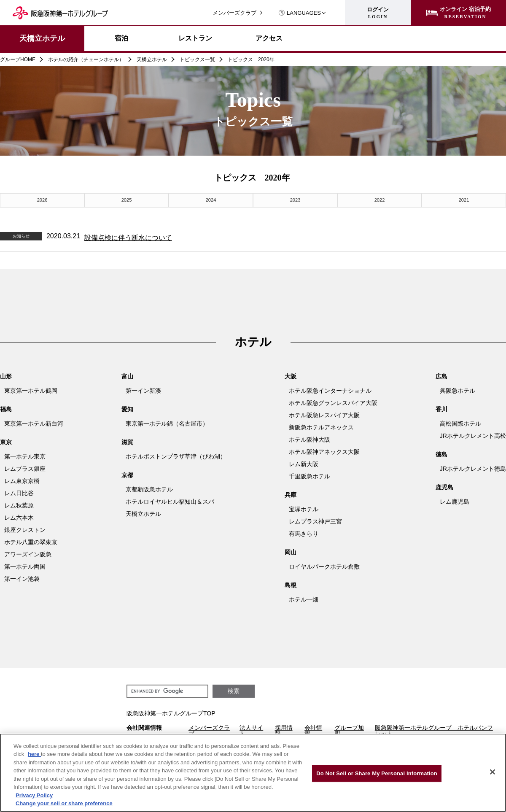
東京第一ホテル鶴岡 (31, 389)
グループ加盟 (349, 729)
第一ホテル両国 (25, 565)
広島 (441, 375)
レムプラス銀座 (25, 467)
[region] (253, 773)
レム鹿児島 (455, 500)
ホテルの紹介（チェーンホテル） (86, 59)
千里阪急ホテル (310, 475)
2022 (379, 199)
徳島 (441, 453)
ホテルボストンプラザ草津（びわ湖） (176, 455)
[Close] (493, 772)
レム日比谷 (19, 492)
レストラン (195, 38)
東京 (6, 441)
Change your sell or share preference (64, 803)
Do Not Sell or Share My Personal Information (377, 773)
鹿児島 (444, 486)
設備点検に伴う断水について (128, 236)
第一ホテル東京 (25, 455)
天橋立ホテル (42, 38)
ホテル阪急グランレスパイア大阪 (333, 402)
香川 (441, 408)
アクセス (269, 38)
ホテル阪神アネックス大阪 (324, 451)
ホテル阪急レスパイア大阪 (324, 414)
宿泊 (121, 38)
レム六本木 (19, 516)
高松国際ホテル (460, 422)
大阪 (291, 375)
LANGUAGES (300, 13)
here (34, 754)
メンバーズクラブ (234, 13)
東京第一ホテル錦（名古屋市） (167, 422)
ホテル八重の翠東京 (31, 541)
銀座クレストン (25, 529)
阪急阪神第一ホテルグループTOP (171, 712)
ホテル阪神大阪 (310, 438)
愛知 (127, 408)
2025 (126, 199)
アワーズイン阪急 (28, 553)
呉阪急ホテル (458, 389)
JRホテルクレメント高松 (473, 434)
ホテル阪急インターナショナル (330, 389)
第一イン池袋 (22, 577)
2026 (42, 199)
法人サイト (251, 729)
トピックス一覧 (197, 59)
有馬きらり (304, 532)
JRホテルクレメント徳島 (473, 467)
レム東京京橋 (22, 480)
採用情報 (284, 729)
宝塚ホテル (304, 508)
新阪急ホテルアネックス (321, 426)
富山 (127, 375)
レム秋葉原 (19, 504)
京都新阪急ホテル (149, 488)
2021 (464, 199)
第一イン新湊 (143, 389)
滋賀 (127, 441)
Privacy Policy (34, 795)
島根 (291, 584)
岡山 (291, 551)
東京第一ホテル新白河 (34, 422)
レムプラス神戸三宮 (315, 520)
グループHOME (18, 59)
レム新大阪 (304, 463)
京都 (127, 474)
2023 (295, 199)
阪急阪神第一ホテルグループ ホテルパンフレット (434, 729)
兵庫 (291, 494)
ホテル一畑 (304, 598)
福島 (6, 408)
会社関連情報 (144, 727)
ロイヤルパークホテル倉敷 (324, 565)
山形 (6, 375)
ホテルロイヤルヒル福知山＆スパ (170, 500)
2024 (211, 199)
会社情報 (313, 729)
